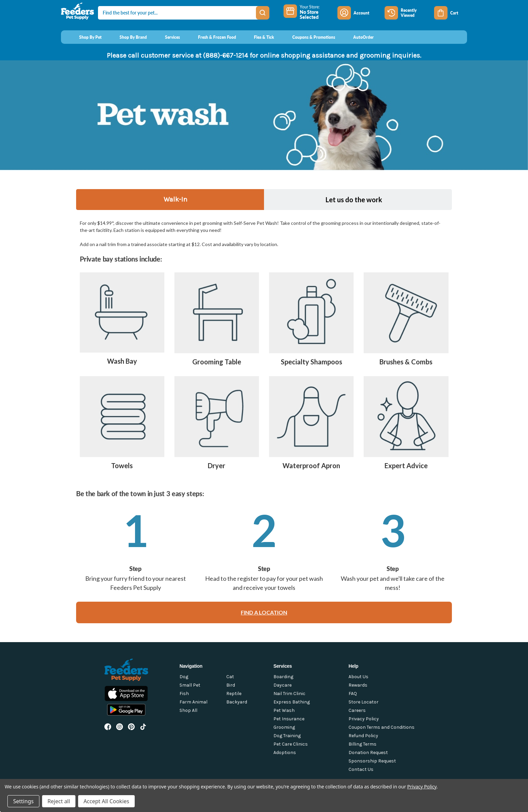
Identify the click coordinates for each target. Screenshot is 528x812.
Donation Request (368, 753)
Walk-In (175, 199)
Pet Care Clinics (291, 744)
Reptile (234, 694)
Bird (231, 685)
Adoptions (285, 753)
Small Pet (190, 685)
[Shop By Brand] (127, 37)
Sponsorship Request (372, 761)
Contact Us (361, 769)
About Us (358, 677)
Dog (184, 677)
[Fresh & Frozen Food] (211, 37)
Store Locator (364, 702)
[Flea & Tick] (258, 37)
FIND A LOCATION (264, 612)
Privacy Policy (364, 719)
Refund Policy (363, 736)
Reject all (59, 801)
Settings (23, 801)
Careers (357, 710)
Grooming (284, 727)
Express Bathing (292, 702)
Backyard (237, 702)
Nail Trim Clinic (289, 694)
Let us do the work (354, 200)
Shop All (188, 710)
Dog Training (287, 736)
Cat (230, 677)
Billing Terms (362, 744)
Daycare (283, 685)
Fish (184, 694)
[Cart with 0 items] (451, 13)
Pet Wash (284, 710)
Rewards (358, 685)
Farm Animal (193, 702)
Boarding (283, 677)
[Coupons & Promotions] (307, 37)
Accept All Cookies (106, 801)
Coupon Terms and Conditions (382, 727)
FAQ (353, 694)
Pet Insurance (289, 719)
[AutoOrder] (357, 37)
